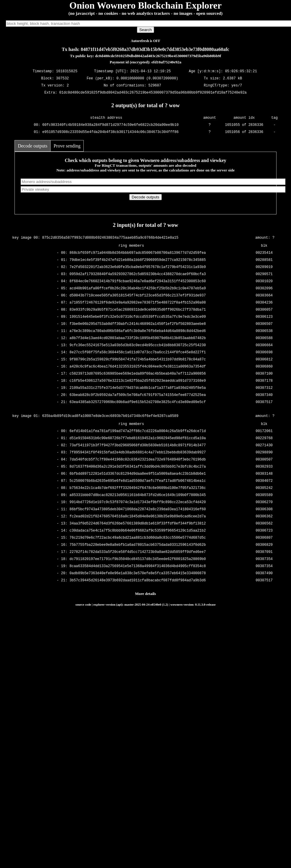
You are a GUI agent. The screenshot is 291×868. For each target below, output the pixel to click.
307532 (63, 79)
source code (83, 604)
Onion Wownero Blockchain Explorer (146, 5)
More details (146, 594)
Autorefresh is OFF (145, 41)
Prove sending (67, 146)
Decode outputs (33, 146)
